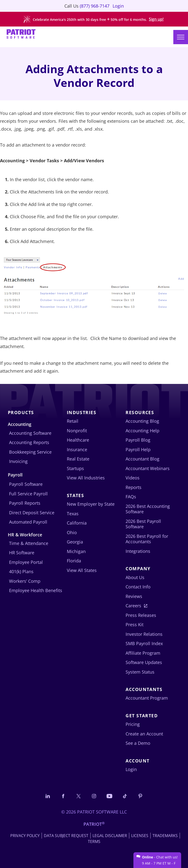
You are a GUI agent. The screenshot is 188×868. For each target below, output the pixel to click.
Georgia (75, 542)
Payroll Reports (25, 503)
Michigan (76, 551)
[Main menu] (181, 37)
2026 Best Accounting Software (148, 509)
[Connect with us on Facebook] (63, 796)
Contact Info (138, 587)
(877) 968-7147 (95, 6)
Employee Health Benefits (36, 590)
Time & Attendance (29, 543)
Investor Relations (144, 634)
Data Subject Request (66, 836)
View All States (82, 570)
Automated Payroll (28, 522)
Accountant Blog (142, 459)
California (77, 523)
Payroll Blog (138, 440)
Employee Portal (26, 562)
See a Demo (138, 743)
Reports (134, 487)
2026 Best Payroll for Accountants (147, 539)
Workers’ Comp (25, 581)
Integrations (138, 551)
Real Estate (78, 459)
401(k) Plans (21, 571)
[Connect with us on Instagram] (94, 796)
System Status (140, 672)
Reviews (134, 596)
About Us (135, 577)
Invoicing (18, 461)
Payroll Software (26, 484)
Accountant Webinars (148, 468)
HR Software (22, 553)
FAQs (131, 497)
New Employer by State (91, 504)
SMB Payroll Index (144, 643)
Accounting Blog (142, 421)
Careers (133, 606)
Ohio (72, 532)
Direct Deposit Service (32, 513)
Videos (133, 478)
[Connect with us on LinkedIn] (48, 796)
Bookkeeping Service (30, 452)
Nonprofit (77, 431)
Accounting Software (30, 433)
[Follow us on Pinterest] (140, 796)
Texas (73, 514)
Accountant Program (147, 698)
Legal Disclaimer (110, 836)
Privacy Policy (25, 836)
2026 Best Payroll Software (143, 524)
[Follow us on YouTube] (109, 796)
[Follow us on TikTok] (125, 796)
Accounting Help (142, 431)
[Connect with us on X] (79, 796)
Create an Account (144, 734)
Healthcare (78, 440)
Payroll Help (138, 449)
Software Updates (144, 662)
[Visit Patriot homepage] (21, 34)
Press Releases (141, 615)
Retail (73, 421)
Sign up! (156, 19)
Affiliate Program (143, 653)
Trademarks (165, 836)
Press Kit (135, 624)
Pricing (133, 724)
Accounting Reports (29, 442)
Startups (75, 468)
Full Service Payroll (28, 494)
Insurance (77, 449)
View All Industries (86, 478)
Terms (94, 841)
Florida (74, 561)
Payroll (15, 475)
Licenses (140, 836)
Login (118, 6)
